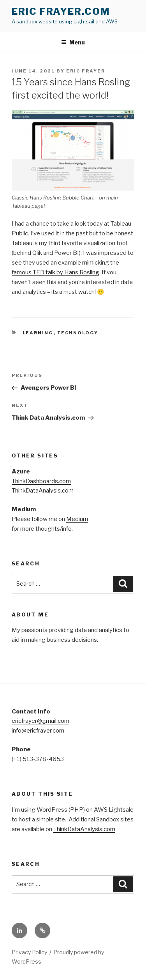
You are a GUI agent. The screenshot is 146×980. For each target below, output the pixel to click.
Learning (38, 333)
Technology (78, 333)
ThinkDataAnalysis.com (43, 491)
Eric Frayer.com (61, 11)
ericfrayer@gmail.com (40, 721)
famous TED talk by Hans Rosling (55, 272)
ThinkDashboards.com (41, 481)
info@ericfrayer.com (38, 731)
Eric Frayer (86, 71)
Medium (77, 519)
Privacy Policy (29, 952)
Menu (73, 42)
